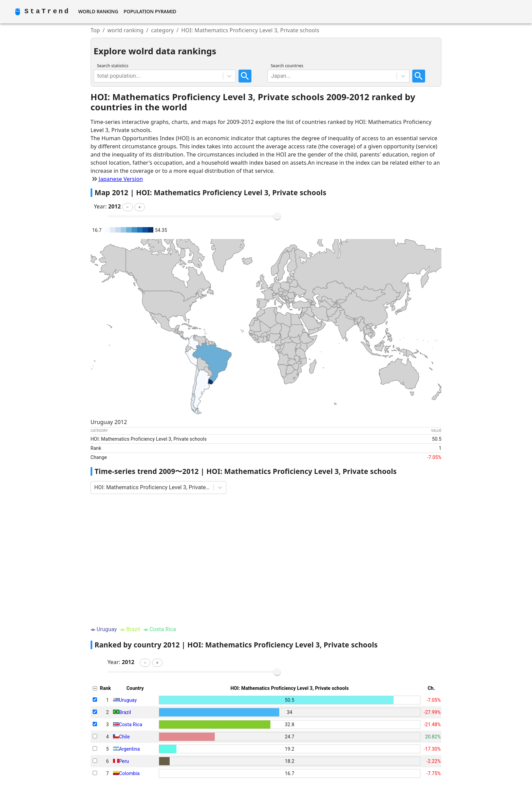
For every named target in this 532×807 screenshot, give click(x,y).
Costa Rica (131, 725)
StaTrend (47, 11)
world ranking (126, 30)
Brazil (125, 712)
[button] (127, 207)
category (162, 30)
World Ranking (98, 11)
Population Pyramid (150, 11)
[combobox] (98, 76)
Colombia (129, 773)
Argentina (129, 749)
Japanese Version (121, 179)
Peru (124, 761)
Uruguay (128, 700)
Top (95, 30)
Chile (125, 737)
